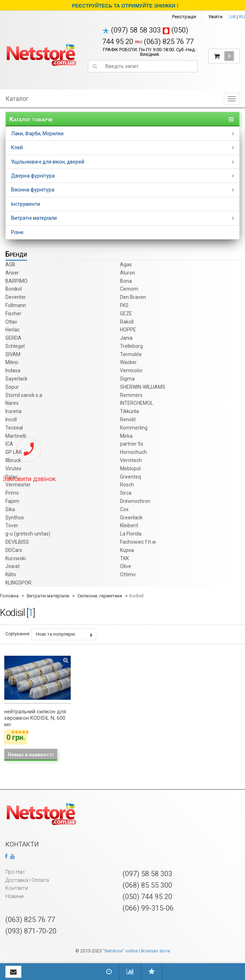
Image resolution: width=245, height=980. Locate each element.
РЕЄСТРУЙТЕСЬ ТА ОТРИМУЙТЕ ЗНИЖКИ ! (125, 6)
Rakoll (127, 322)
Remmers (131, 395)
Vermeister (18, 485)
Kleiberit (129, 525)
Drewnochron (135, 501)
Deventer (16, 297)
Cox (124, 509)
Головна (9, 596)
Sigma (127, 379)
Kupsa (127, 550)
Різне (17, 232)
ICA (9, 444)
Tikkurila (129, 411)
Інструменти (26, 204)
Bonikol (14, 289)
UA (232, 17)
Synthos (15, 518)
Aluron (127, 273)
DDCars (14, 550)
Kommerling (134, 428)
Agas (126, 265)
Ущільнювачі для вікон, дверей (48, 162)
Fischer (13, 314)
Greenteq (131, 477)
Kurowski (16, 558)
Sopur (12, 387)
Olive (126, 566)
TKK (124, 558)
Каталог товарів (31, 119)
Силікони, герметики (100, 596)
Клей (17, 147)
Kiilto (11, 574)
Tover (12, 525)
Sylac (11, 477)
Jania (126, 338)
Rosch (127, 485)
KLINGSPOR (18, 583)
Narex (12, 403)
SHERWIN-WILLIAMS (143, 387)
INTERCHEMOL (137, 403)
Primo (12, 493)
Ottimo (128, 574)
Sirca (126, 493)
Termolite (131, 354)
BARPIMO (16, 281)
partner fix (132, 444)
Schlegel (15, 346)
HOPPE (128, 330)
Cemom (129, 289)
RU (242, 17)
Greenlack (131, 518)
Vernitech (131, 460)
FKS (124, 305)
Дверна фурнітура (33, 176)
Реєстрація (184, 17)
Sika (10, 509)
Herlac (12, 330)
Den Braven (133, 297)
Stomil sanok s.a (24, 395)
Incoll (11, 419)
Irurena (13, 411)
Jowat (12, 566)
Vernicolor (131, 370)
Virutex (13, 469)
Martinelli (16, 436)
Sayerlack (16, 379)
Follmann (16, 305)
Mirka (126, 436)
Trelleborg (131, 346)
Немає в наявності (31, 755)
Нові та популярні (64, 634)
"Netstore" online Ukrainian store (136, 951)
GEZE (126, 314)
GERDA (13, 338)
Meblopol (130, 469)
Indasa (13, 370)
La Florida (131, 534)
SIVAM (13, 354)
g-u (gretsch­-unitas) (28, 534)
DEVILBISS (17, 542)
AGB (10, 265)
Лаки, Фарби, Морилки (37, 134)
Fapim (12, 501)
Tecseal (14, 428)
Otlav (11, 322)
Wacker (128, 362)
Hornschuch (133, 452)
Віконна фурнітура (33, 190)
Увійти (215, 17)
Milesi (12, 362)
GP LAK (14, 452)
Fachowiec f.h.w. (138, 542)
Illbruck (13, 460)
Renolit (128, 419)
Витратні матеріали (34, 218)
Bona (126, 281)
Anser (12, 273)
